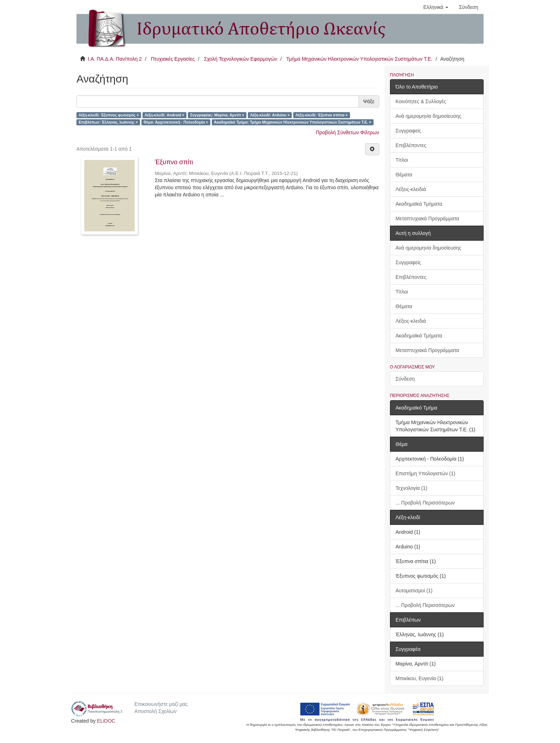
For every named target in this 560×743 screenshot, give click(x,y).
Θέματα (404, 175)
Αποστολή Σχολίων (155, 711)
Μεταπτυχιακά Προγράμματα (427, 219)
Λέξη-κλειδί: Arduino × (270, 115)
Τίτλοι (402, 160)
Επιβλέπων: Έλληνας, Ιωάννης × (108, 122)
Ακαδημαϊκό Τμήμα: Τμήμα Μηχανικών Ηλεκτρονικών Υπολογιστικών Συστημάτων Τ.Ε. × (292, 122)
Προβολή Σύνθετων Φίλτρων (347, 132)
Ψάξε (369, 101)
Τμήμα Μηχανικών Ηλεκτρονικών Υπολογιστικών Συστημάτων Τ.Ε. (359, 59)
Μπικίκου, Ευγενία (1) (420, 678)
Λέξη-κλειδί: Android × (164, 115)
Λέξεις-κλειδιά (411, 189)
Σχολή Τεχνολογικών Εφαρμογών (241, 59)
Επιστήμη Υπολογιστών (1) (426, 473)
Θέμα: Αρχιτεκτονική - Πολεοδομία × (176, 122)
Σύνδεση (405, 379)
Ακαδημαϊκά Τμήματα (419, 204)
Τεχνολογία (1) (412, 488)
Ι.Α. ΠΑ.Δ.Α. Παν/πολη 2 (115, 59)
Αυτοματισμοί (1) (414, 591)
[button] (436, 7)
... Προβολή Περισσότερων (425, 503)
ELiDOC (106, 721)
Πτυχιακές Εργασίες (173, 59)
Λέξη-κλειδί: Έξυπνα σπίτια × (322, 115)
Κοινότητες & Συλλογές (421, 101)
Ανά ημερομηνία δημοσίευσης (429, 116)
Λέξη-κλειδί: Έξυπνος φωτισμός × (109, 115)
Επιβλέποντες (411, 145)
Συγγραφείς (409, 131)
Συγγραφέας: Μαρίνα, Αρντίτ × (217, 115)
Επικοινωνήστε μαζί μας (161, 704)
